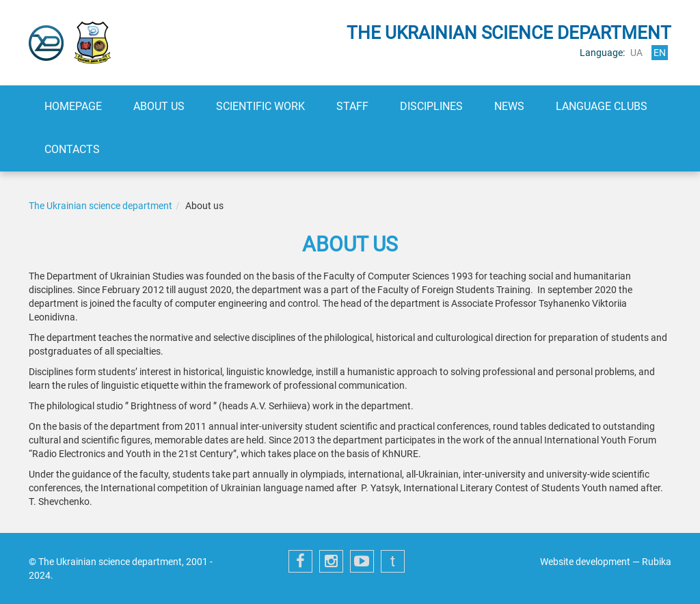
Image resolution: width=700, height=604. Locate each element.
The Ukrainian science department (100, 206)
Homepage (73, 106)
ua (636, 53)
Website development (585, 562)
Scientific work (260, 106)
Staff (352, 106)
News (509, 106)
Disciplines (431, 106)
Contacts (72, 149)
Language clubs (602, 106)
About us (159, 106)
